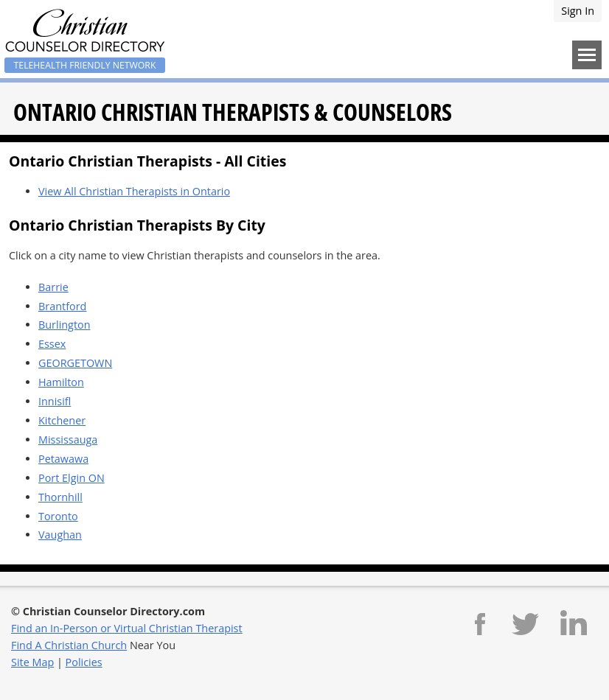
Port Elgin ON (72, 478)
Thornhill (60, 497)
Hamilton (61, 382)
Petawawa (63, 459)
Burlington (65, 325)
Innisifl (55, 401)
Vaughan (60, 535)
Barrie (53, 287)
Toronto (58, 516)
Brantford (62, 306)
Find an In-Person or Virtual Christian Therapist (127, 628)
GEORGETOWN (75, 363)
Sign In (578, 11)
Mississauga (68, 440)
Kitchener (62, 420)
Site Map (32, 662)
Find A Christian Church (69, 645)
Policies (84, 662)
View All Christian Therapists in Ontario (134, 191)
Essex (52, 344)
